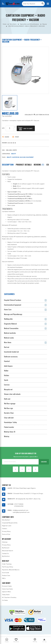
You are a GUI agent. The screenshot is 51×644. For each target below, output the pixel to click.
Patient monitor (9, 427)
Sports (6, 380)
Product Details (24, 165)
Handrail (7, 361)
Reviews (39, 165)
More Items (8, 342)
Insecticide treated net (11, 352)
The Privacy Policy (8, 567)
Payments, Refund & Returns (11, 570)
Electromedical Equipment (13, 305)
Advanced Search (8, 551)
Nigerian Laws (7, 526)
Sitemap (5, 542)
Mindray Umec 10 (10, 432)
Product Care (6, 575)
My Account (6, 548)
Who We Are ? (6, 520)
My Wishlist (6, 556)
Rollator (7, 375)
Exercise (7, 385)
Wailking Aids (8, 319)
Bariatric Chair (9, 413)
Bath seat (7, 399)
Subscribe (44, 462)
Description (8, 165)
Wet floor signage (10, 403)
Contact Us (5, 553)
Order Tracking (7, 564)
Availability (29, 115)
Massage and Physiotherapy (13, 314)
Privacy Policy (6, 531)
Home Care (8, 309)
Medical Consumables (11, 328)
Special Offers (7, 592)
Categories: (6, 154)
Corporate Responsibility (10, 523)
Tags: (4, 157)
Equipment (30, 157)
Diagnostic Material (10, 324)
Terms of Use (6, 534)
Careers (5, 529)
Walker (6, 371)
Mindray (7, 436)
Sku (3, 150)
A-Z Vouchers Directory (9, 597)
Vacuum (23, 157)
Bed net (7, 347)
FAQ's (4, 578)
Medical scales (9, 338)
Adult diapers (8, 366)
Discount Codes (7, 586)
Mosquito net (8, 389)
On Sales (5, 600)
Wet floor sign (8, 408)
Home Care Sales (7, 589)
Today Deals (6, 595)
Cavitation (16, 157)
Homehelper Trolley (10, 422)
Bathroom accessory (11, 357)
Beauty (14, 154)
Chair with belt (9, 418)
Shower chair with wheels (12, 394)
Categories (9, 294)
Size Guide (6, 573)
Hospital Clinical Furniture (13, 300)
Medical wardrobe (10, 333)
